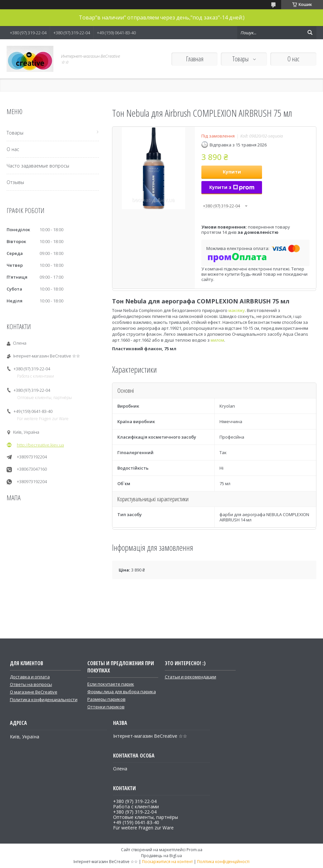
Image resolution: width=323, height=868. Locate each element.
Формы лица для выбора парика (122, 692)
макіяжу (237, 310)
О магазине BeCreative (34, 692)
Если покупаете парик (111, 684)
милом (217, 340)
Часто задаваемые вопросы (38, 166)
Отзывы (15, 182)
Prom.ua (194, 850)
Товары (241, 59)
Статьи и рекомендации (191, 677)
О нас (293, 59)
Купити (232, 172)
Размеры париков (106, 699)
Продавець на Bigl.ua (161, 856)
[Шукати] (310, 33)
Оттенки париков (106, 707)
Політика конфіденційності (223, 862)
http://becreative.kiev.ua (40, 445)
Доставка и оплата (30, 677)
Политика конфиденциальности (44, 699)
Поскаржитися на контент (167, 862)
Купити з (232, 187)
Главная (195, 59)
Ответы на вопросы (31, 684)
